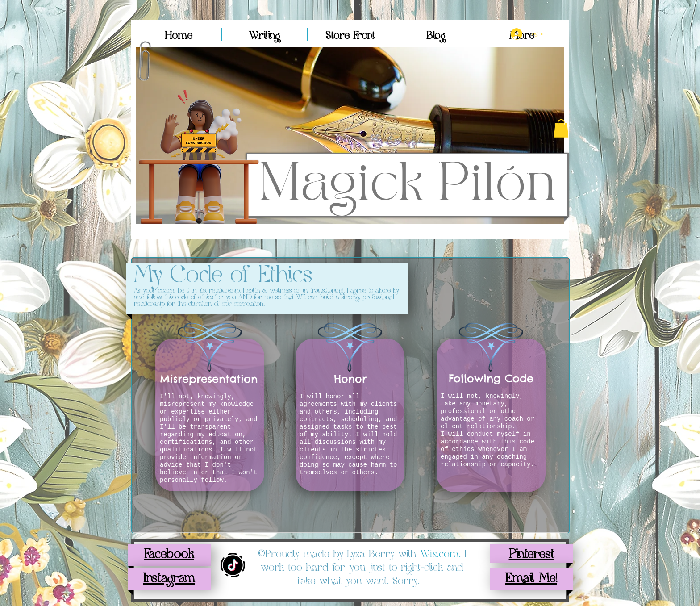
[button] (561, 128)
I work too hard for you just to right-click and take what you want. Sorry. (364, 568)
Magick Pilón (408, 185)
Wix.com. (442, 554)
